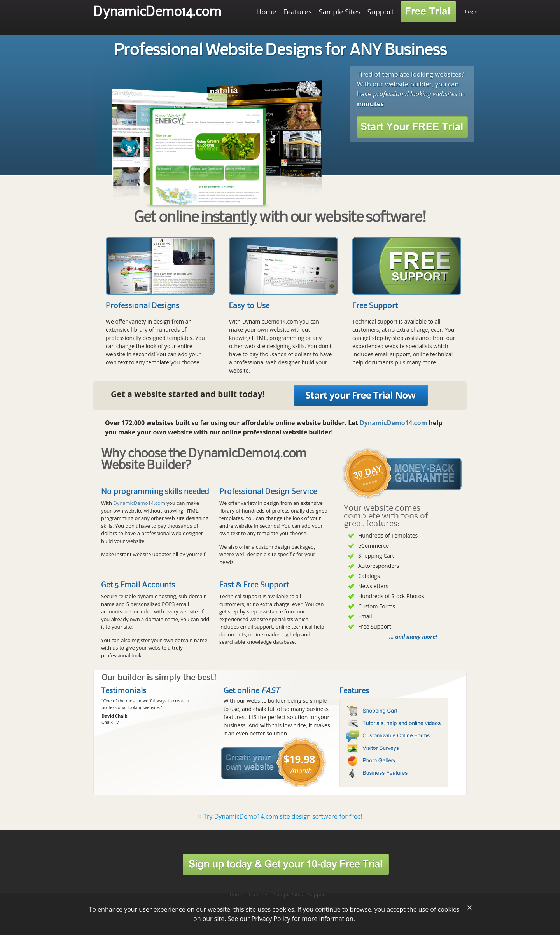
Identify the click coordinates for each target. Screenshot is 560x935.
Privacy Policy (271, 919)
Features (297, 12)
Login (471, 11)
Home (266, 12)
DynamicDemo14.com (157, 12)
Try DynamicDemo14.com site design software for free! (283, 816)
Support (381, 12)
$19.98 (299, 759)
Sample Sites (339, 12)
